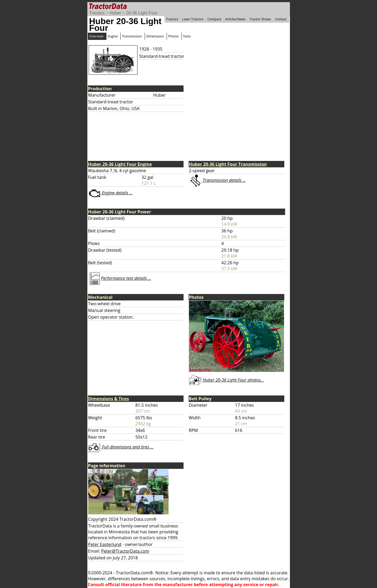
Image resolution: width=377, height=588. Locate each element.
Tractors (97, 13)
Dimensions (155, 36)
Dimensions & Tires (109, 399)
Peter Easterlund (105, 544)
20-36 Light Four (142, 13)
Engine (113, 36)
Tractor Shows (260, 19)
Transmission (132, 36)
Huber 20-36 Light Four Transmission (228, 164)
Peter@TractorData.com (125, 551)
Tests (187, 36)
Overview (96, 36)
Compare (214, 19)
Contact (281, 19)
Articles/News (236, 19)
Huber (115, 13)
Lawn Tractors (193, 19)
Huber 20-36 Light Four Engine (120, 164)
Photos (173, 36)
